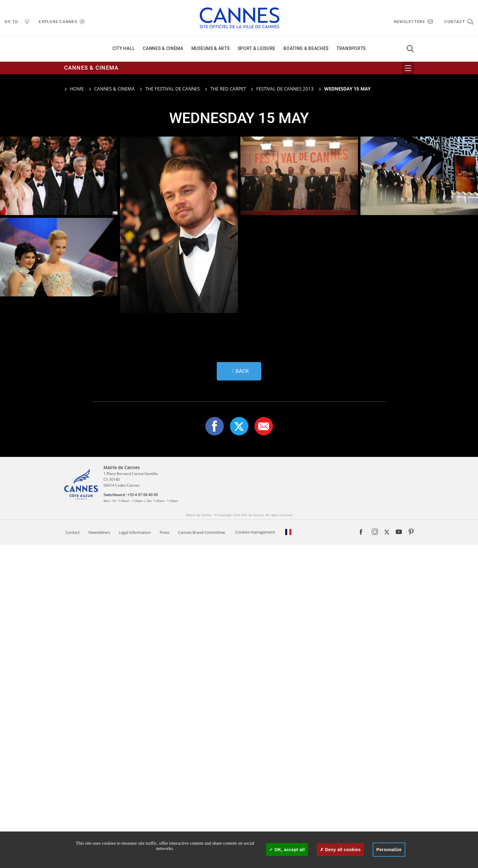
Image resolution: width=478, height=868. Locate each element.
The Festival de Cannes (173, 89)
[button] (264, 750)
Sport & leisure (257, 49)
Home (74, 89)
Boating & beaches (306, 49)
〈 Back (239, 694)
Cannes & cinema (163, 49)
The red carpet (228, 89)
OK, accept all (287, 850)
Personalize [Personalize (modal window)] (389, 850)
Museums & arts (210, 49)
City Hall (124, 49)
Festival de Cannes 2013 (285, 89)
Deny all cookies (340, 850)
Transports (351, 49)
